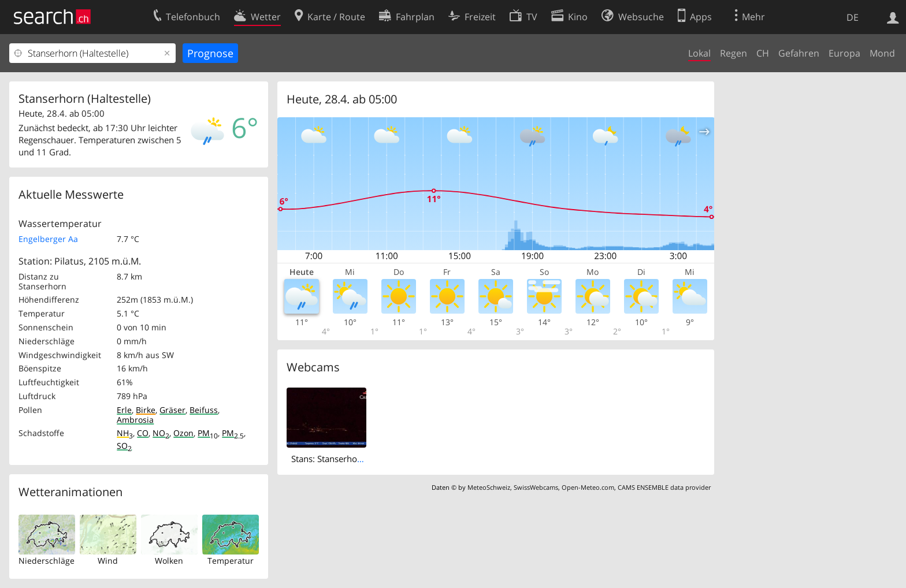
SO (124, 446)
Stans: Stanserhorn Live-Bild (347, 459)
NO (161, 433)
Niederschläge (47, 561)
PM (208, 433)
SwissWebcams (536, 487)
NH (125, 433)
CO (143, 433)
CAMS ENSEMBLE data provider (664, 487)
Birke (146, 410)
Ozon (183, 433)
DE (853, 17)
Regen (734, 53)
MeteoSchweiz (489, 487)
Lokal (699, 53)
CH (763, 53)
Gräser (172, 410)
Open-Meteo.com (588, 487)
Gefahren (799, 53)
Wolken (169, 561)
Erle (124, 410)
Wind (108, 561)
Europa (844, 53)
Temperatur (231, 561)
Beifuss (204, 410)
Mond (882, 53)
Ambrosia (135, 420)
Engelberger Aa (48, 239)
